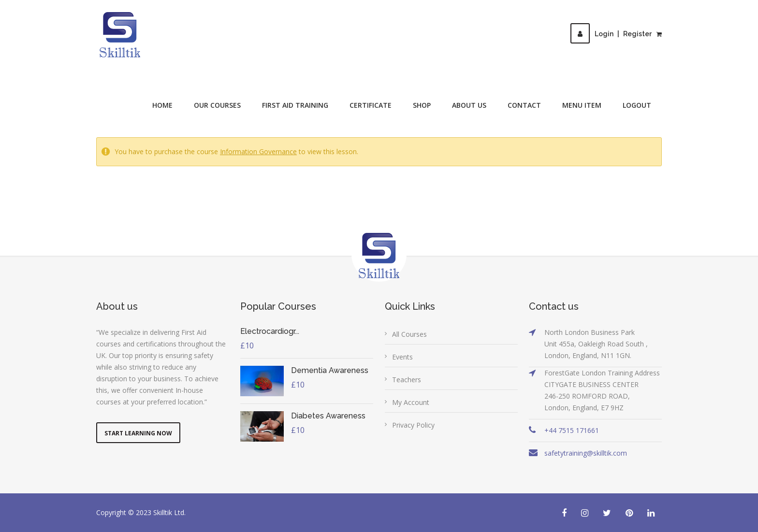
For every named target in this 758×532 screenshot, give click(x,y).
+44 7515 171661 (572, 430)
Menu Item (582, 105)
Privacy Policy (413, 425)
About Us (469, 105)
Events (402, 357)
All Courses (409, 334)
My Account (411, 402)
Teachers (407, 380)
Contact (524, 105)
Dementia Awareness (330, 370)
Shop (422, 105)
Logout (637, 105)
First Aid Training (295, 105)
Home (162, 105)
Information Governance (258, 151)
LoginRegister (611, 34)
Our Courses (217, 105)
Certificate (371, 105)
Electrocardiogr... (270, 331)
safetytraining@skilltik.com (586, 453)
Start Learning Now (138, 433)
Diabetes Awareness (328, 416)
